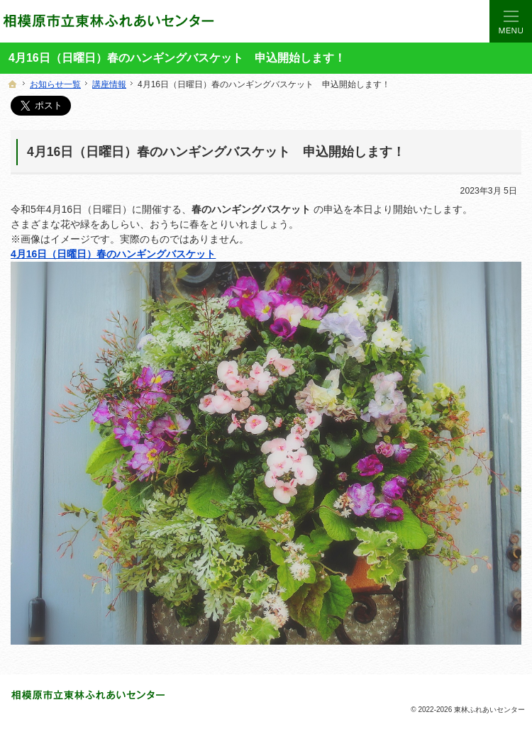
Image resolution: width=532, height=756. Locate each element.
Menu (511, 21)
